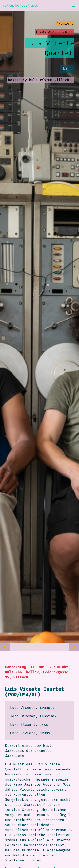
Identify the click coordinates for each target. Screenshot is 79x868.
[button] (74, 5)
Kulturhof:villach (20, 5)
